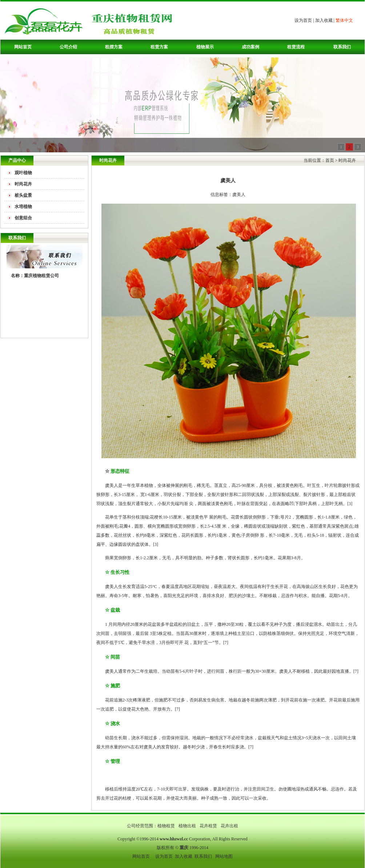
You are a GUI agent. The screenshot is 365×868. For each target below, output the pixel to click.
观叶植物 (23, 173)
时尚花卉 (23, 184)
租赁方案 (159, 47)
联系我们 (342, 47)
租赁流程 (296, 47)
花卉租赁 (209, 826)
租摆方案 (114, 47)
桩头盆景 (23, 195)
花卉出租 (229, 826)
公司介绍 (68, 47)
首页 (330, 160)
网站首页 (23, 47)
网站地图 (224, 856)
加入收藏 (324, 20)
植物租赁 (167, 826)
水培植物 (23, 207)
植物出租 (188, 826)
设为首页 (303, 20)
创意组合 (23, 218)
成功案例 (250, 47)
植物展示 (205, 47)
